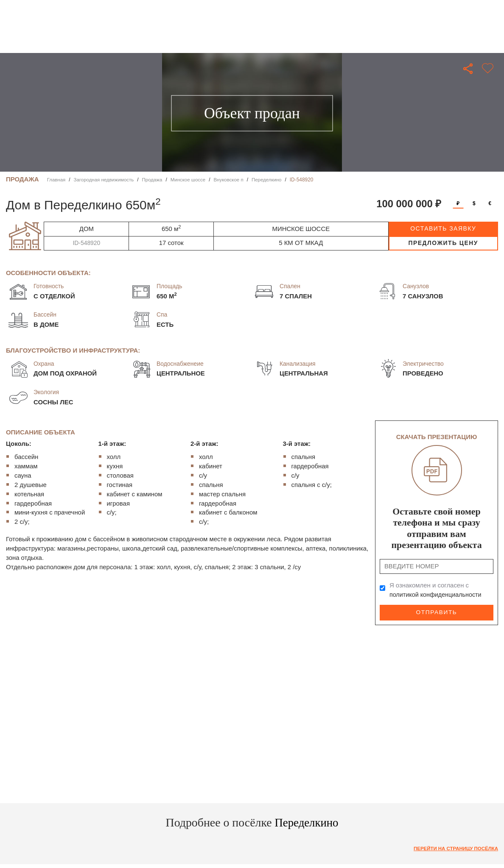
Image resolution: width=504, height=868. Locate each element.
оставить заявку (443, 228)
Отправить (437, 612)
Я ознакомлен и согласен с (437, 590)
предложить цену (443, 243)
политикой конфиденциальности (437, 595)
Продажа (156, 180)
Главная (57, 180)
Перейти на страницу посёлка (454, 848)
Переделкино (273, 180)
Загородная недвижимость (105, 180)
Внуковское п (234, 180)
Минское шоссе (193, 180)
